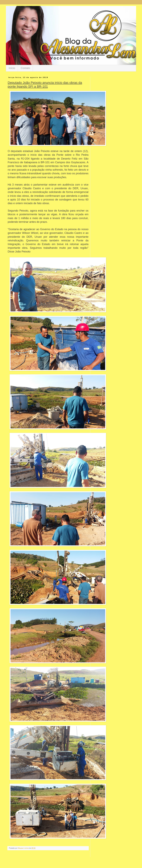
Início (12, 68)
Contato (25, 68)
